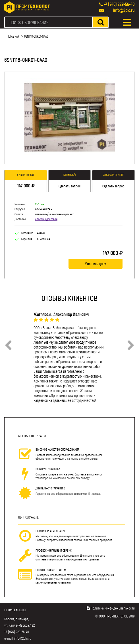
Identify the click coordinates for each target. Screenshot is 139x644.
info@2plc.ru (124, 10)
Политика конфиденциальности (113, 608)
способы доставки (46, 219)
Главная (14, 36)
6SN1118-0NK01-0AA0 (36, 36)
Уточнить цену (96, 264)
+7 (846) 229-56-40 (119, 4)
